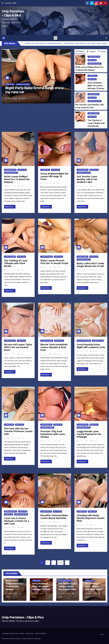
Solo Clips (57, 512)
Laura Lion (23, 512)
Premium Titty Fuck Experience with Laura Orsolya (53, 434)
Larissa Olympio (47, 341)
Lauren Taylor (10, 341)
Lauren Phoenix (47, 257)
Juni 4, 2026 (12, 98)
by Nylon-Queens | (28, 639)
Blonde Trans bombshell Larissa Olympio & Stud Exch (54, 347)
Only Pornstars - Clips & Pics (23, 617)
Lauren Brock (46, 512)
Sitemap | (37, 639)
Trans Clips (59, 341)
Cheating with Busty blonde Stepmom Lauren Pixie (90, 518)
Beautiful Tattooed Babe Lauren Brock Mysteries (54, 517)
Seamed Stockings (23, 84)
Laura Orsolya (46, 425)
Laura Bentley (94, 94)
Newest (80, 51)
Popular (91, 51)
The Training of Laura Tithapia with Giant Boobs (16, 263)
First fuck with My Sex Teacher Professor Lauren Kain (18, 431)
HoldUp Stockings (84, 341)
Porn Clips (92, 60)
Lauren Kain (9, 425)
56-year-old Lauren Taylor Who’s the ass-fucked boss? (18, 347)
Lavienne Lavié (98, 341)
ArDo (22, 98)
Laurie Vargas (82, 257)
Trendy (102, 51)
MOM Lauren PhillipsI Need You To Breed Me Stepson (17, 179)
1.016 (60, 563)
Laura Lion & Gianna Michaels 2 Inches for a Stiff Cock (17, 521)
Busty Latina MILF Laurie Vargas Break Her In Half (90, 265)
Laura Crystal (83, 425)
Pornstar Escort (95, 64)
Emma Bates (10, 84)
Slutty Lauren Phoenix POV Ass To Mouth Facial (54, 262)
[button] (106, 38)
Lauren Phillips (94, 57)
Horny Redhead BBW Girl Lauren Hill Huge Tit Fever (54, 176)
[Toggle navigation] (55, 38)
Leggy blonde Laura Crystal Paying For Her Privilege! (89, 434)
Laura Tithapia (94, 113)
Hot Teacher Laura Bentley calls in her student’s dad (87, 179)
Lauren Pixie (82, 512)
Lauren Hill (92, 76)
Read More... (10, 207)
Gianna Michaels (11, 512)
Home (102, 634)
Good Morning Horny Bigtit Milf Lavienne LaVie (91, 346)
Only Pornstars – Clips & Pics (24, 633)
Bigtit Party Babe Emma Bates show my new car (35, 90)
